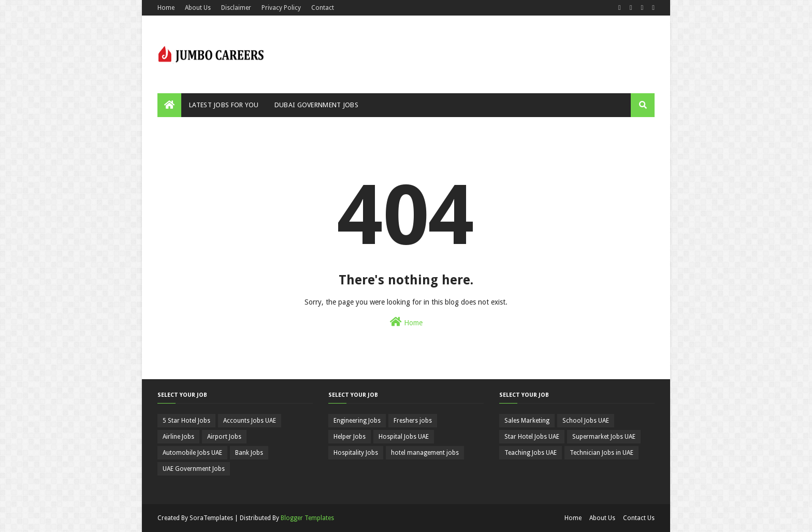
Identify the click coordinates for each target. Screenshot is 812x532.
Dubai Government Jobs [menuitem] (316, 105)
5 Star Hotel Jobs (186, 421)
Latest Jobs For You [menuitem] (224, 105)
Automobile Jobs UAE (192, 453)
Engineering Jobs (357, 421)
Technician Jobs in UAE (601, 453)
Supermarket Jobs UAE (604, 437)
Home (166, 8)
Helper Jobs (350, 437)
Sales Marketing (527, 421)
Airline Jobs (178, 437)
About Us (198, 8)
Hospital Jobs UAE (404, 437)
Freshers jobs (413, 421)
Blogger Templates (307, 518)
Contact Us (639, 518)
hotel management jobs (425, 453)
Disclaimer (236, 8)
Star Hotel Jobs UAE (532, 437)
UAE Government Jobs (194, 469)
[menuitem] (169, 105)
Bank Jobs (249, 453)
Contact (323, 8)
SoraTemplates (211, 518)
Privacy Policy (281, 8)
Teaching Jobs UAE (531, 453)
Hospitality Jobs (356, 453)
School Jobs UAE (586, 421)
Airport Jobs (224, 437)
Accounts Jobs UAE (250, 421)
